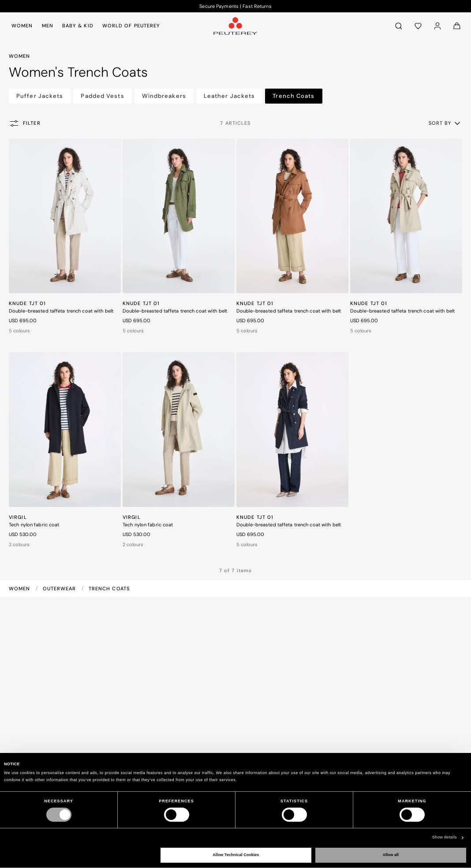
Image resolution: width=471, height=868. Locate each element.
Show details (445, 837)
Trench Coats (293, 96)
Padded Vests (102, 96)
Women (21, 589)
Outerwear (60, 589)
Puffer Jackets (40, 96)
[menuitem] (24, 26)
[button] (445, 123)
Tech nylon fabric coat (34, 525)
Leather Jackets (230, 96)
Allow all (391, 855)
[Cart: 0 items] (457, 26)
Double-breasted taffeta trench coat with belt (61, 311)
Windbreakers (164, 96)
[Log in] (437, 26)
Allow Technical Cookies (236, 855)
